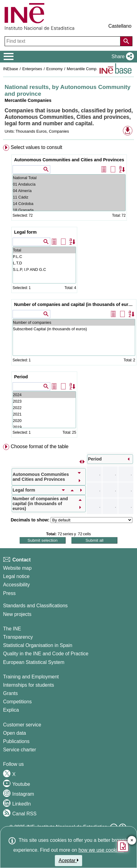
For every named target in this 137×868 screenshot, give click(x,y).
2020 (44, 421)
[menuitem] (68, 292)
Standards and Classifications (35, 606)
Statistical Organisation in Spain (38, 645)
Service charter (20, 750)
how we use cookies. (101, 850)
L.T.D (44, 263)
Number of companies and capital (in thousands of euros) (74, 304)
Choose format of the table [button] (40, 446)
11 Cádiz (69, 197)
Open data (15, 733)
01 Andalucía (69, 184)
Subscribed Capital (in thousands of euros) (74, 329)
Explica (11, 710)
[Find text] (63, 41)
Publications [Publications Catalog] (16, 741)
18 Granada (69, 210)
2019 (44, 427)
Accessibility (16, 585)
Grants (10, 693)
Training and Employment (31, 677)
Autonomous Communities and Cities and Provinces (69, 160)
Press (9, 593)
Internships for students (29, 685)
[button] (122, 57)
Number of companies (74, 322)
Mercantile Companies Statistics (95, 69)
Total (44, 250)
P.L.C (44, 257)
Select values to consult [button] (36, 147)
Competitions (17, 702)
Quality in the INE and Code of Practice (46, 654)
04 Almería (69, 191)
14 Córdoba (69, 204)
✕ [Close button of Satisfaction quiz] (132, 840)
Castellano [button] (120, 26)
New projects (17, 614)
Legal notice (16, 576)
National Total (69, 178)
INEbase (11, 69)
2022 (44, 408)
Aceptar (68, 860)
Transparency (18, 637)
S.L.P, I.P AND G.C (44, 269)
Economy (54, 69)
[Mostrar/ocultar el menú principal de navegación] (9, 57)
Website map (17, 568)
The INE (12, 629)
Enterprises (32, 69)
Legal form (25, 232)
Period (21, 377)
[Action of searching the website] (126, 41)
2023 (44, 401)
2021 (44, 414)
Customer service (22, 725)
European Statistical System (34, 662)
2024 (44, 395)
